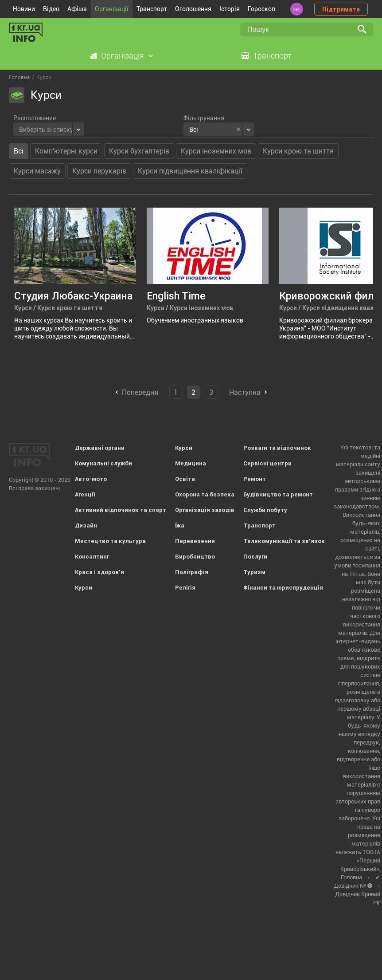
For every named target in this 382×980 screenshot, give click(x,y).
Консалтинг (92, 557)
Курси (84, 588)
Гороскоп (261, 9)
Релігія (185, 588)
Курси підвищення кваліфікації (190, 171)
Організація (123, 56)
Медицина (191, 463)
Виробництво (195, 557)
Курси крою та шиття (298, 151)
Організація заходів (205, 510)
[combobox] (49, 129)
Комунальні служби (103, 463)
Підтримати (341, 9)
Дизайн (86, 525)
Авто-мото (91, 479)
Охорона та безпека (205, 494)
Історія (230, 9)
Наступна (245, 392)
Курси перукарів (99, 171)
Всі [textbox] (194, 130)
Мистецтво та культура (110, 541)
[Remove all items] (239, 130)
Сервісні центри (267, 463)
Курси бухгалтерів (139, 151)
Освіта (185, 479)
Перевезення (195, 541)
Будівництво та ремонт (278, 494)
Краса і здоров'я (99, 572)
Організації (112, 9)
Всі (19, 151)
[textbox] (46, 128)
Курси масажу (37, 171)
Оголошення (193, 9)
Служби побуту (265, 510)
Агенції (85, 494)
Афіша (77, 9)
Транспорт (152, 9)
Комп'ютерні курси (66, 151)
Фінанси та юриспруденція (283, 588)
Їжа (180, 525)
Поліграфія (192, 572)
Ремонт (255, 479)
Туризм (254, 572)
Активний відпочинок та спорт (121, 510)
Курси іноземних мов (216, 151)
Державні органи (100, 448)
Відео (51, 9)
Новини (24, 9)
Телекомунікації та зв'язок (284, 541)
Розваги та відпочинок (277, 448)
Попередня (140, 392)
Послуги (255, 557)
